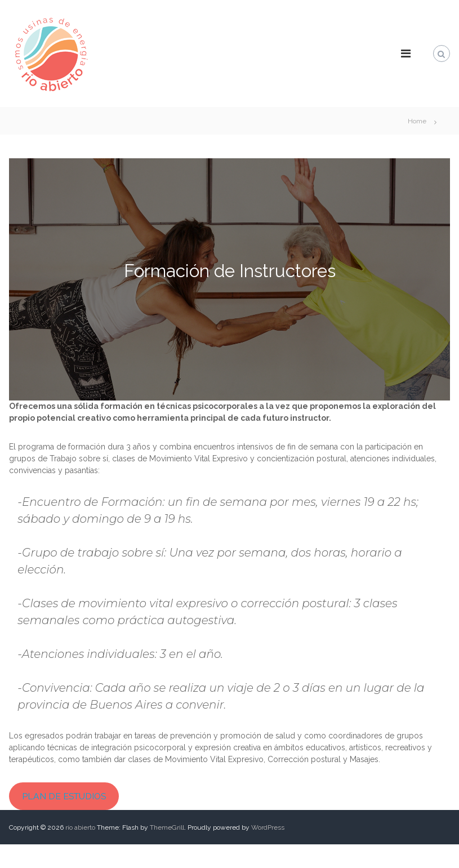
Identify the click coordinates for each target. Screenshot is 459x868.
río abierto (80, 827)
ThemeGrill (167, 827)
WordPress (268, 827)
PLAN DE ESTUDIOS (64, 796)
